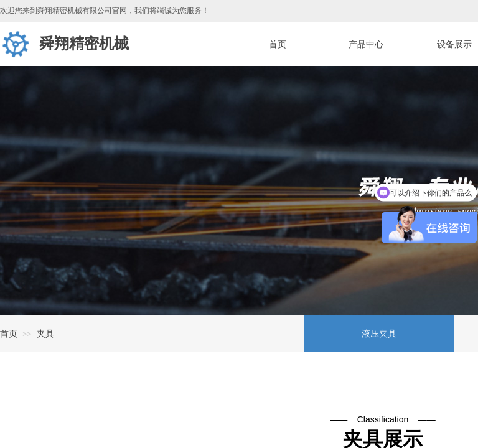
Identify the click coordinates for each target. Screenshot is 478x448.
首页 (9, 334)
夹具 (45, 334)
